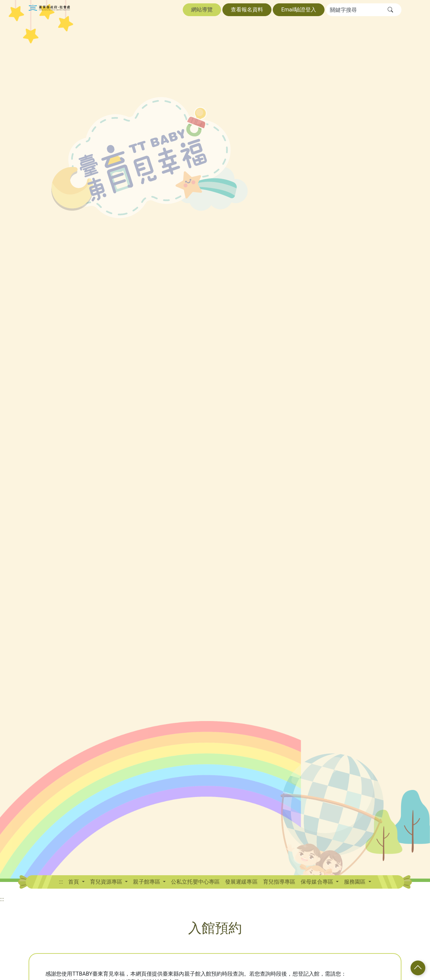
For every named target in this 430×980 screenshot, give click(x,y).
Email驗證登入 (299, 10)
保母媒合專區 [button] (318, 882)
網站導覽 (202, 10)
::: (61, 882)
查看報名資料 (247, 10)
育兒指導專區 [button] (279, 882)
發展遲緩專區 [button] (241, 882)
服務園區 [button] (355, 882)
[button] (390, 10)
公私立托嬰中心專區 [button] (195, 882)
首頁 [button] (74, 882)
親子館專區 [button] (147, 882)
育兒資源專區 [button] (107, 882)
